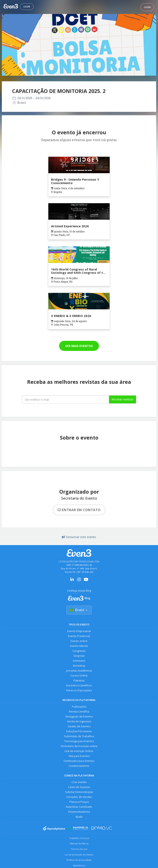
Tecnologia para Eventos (79, 741)
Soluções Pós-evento (79, 731)
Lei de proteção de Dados (79, 855)
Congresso (79, 651)
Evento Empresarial (79, 631)
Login (27, 7)
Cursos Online (79, 676)
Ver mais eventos (79, 346)
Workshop (79, 666)
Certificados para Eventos (79, 761)
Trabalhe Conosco (79, 838)
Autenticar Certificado (79, 807)
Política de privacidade (79, 860)
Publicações (79, 707)
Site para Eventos (79, 756)
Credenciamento (79, 766)
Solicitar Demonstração (79, 792)
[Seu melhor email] (66, 399)
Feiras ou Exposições (79, 690)
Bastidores (79, 865)
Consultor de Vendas (79, 797)
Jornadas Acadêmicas (79, 671)
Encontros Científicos (79, 685)
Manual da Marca (79, 843)
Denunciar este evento (79, 537)
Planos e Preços (79, 802)
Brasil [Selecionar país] (79, 610)
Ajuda (79, 817)
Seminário (79, 661)
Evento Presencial (79, 636)
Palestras (79, 681)
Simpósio (79, 656)
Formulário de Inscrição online (79, 746)
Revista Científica (79, 712)
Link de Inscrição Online (79, 751)
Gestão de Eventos (79, 726)
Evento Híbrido (79, 646)
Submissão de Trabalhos (79, 736)
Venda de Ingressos (79, 721)
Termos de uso (79, 849)
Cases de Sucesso (79, 787)
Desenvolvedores (79, 812)
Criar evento (79, 782)
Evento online (79, 641)
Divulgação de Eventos (79, 717)
